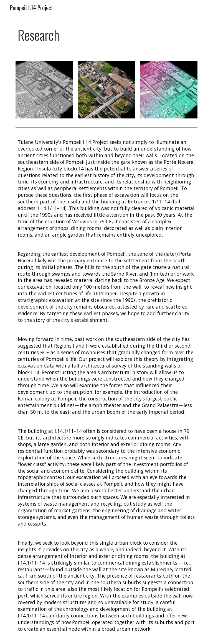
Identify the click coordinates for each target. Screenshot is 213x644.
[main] (106, 35)
